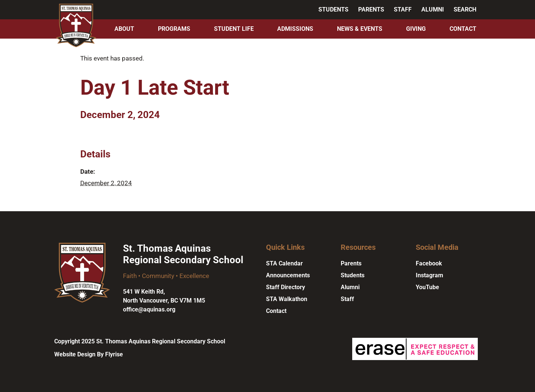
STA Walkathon (287, 299)
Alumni (433, 9)
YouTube (427, 287)
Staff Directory (286, 287)
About (124, 29)
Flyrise (114, 354)
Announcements (288, 275)
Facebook (429, 263)
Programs (174, 29)
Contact (463, 29)
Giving (416, 29)
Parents (371, 9)
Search (465, 9)
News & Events (360, 29)
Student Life (234, 29)
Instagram (429, 275)
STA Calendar (284, 263)
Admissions (295, 29)
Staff (403, 9)
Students (333, 9)
